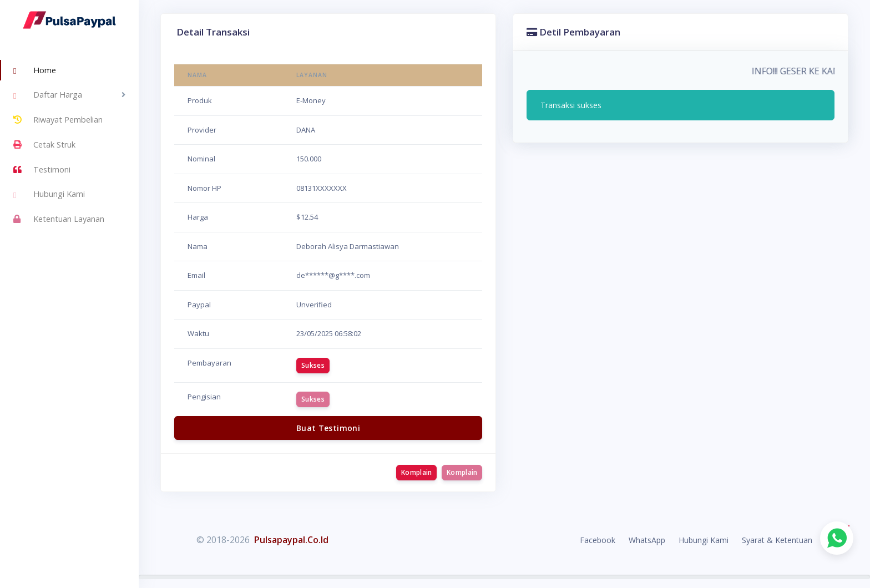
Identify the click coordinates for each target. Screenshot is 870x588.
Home (35, 71)
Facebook (598, 540)
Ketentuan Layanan (59, 219)
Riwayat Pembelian (58, 120)
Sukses (313, 365)
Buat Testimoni (328, 428)
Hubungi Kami (49, 195)
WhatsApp (647, 540)
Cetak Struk (44, 145)
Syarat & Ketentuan (777, 540)
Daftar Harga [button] (48, 96)
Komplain (416, 472)
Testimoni (42, 170)
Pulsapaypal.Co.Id (291, 540)
